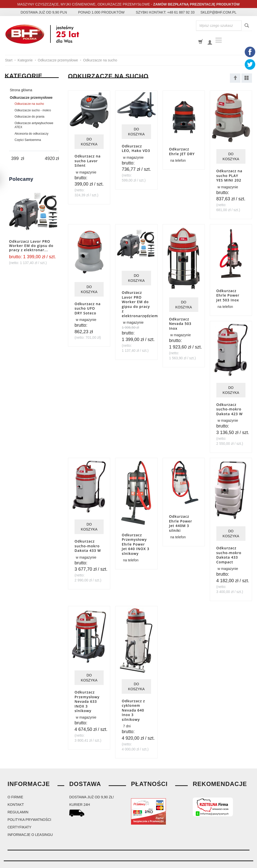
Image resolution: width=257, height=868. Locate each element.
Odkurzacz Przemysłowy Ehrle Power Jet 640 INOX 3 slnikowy (136, 535)
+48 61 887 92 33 (181, 12)
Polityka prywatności (29, 806)
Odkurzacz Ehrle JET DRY (182, 149)
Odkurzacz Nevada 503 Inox (180, 321)
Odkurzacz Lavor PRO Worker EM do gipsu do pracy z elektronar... (31, 246)
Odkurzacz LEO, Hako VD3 (136, 147)
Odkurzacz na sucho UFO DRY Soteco (88, 303)
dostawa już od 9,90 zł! (92, 783)
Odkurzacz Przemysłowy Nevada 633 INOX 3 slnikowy (87, 685)
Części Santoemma (28, 140)
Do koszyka (89, 141)
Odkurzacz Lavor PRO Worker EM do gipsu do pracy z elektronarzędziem (140, 299)
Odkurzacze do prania (29, 117)
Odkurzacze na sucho (29, 104)
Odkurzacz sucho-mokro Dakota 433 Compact (229, 543)
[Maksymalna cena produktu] (50, 159)
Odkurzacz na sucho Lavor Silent (88, 159)
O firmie (15, 783)
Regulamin (18, 798)
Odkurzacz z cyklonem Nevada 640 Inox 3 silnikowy (133, 697)
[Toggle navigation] (219, 40)
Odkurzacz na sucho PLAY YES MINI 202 (229, 173)
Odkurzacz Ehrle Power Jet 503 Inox (228, 290)
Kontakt (16, 791)
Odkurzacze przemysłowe (31, 98)
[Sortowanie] (235, 78)
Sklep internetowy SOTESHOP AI (232, 863)
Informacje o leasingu (30, 821)
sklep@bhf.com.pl (218, 12)
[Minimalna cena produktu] (15, 159)
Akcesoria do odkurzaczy (31, 134)
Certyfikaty (19, 813)
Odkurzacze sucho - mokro (33, 110)
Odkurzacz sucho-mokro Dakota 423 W (230, 401)
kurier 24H (80, 791)
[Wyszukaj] (247, 26)
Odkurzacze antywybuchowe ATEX (34, 125)
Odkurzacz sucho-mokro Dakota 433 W (88, 534)
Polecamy (21, 179)
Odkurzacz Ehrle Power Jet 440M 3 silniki (181, 512)
